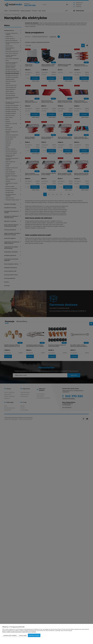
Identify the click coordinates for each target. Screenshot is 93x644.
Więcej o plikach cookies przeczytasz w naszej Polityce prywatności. (19, 632)
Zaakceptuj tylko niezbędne (10, 635)
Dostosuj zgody (23, 635)
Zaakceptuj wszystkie (34, 635)
